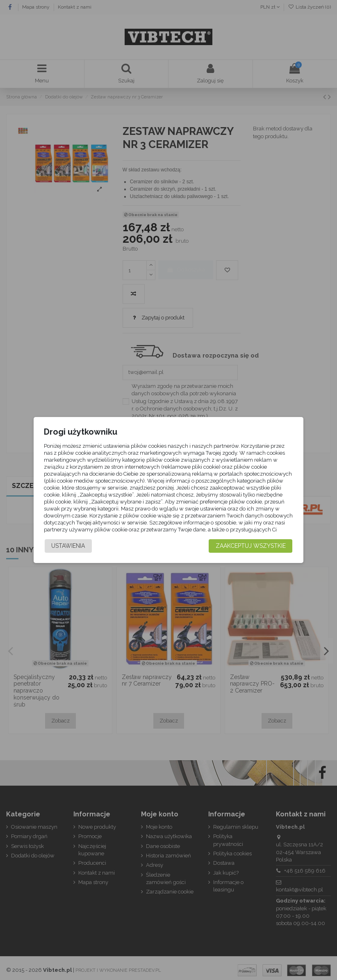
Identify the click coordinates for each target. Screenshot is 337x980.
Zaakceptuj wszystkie (251, 552)
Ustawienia (68, 552)
